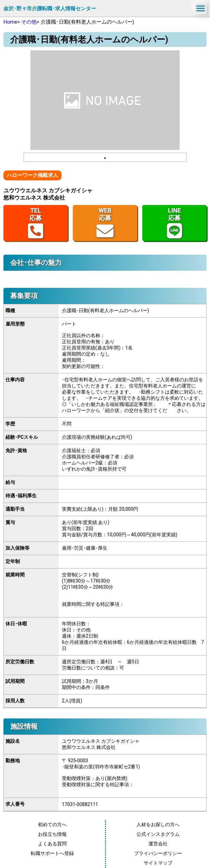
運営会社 (158, 844)
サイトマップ (158, 863)
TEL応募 (36, 223)
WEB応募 (105, 223)
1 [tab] (105, 158)
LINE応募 (174, 223)
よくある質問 (52, 844)
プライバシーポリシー (158, 853)
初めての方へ (52, 825)
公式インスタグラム (158, 834)
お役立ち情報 (52, 834)
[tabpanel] (105, 100)
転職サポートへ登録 (52, 853)
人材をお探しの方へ (158, 825)
